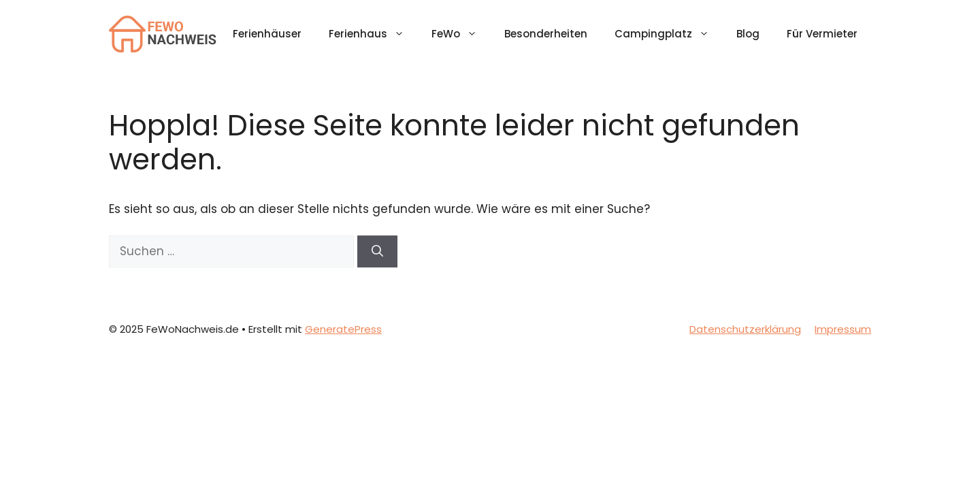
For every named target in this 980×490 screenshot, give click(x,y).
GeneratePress (343, 329)
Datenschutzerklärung (745, 329)
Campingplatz (669, 34)
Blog (748, 34)
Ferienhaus (373, 34)
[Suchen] (377, 252)
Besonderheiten (546, 34)
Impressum (843, 329)
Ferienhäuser (267, 34)
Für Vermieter (822, 34)
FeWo (461, 34)
